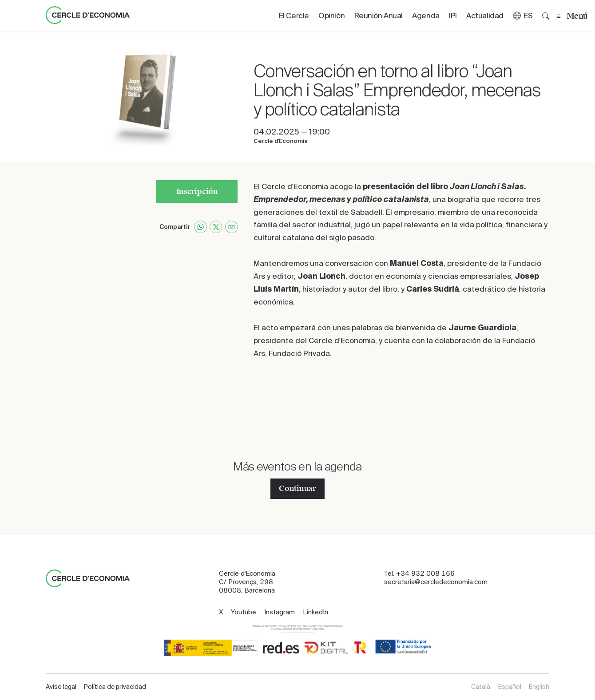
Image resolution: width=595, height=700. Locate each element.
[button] (523, 16)
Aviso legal (61, 687)
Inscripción (197, 191)
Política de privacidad (115, 687)
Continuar (297, 488)
